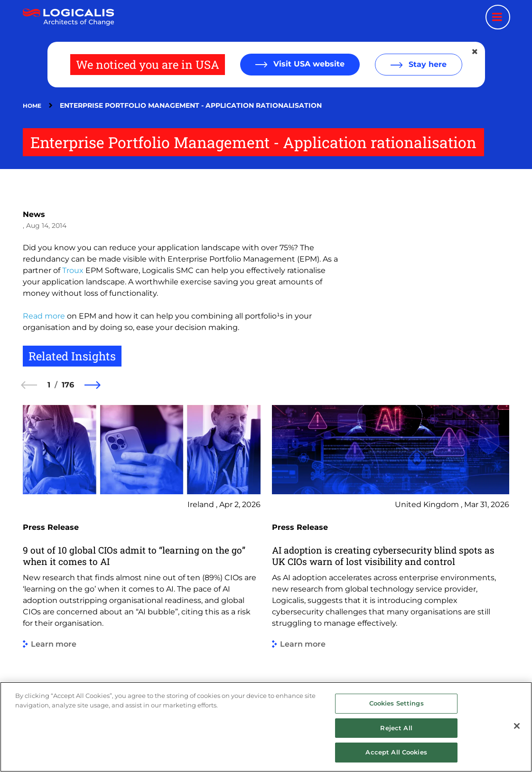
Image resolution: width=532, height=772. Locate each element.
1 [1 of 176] (49, 385)
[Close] (517, 726)
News (34, 214)
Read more (44, 316)
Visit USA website (308, 64)
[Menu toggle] (498, 17)
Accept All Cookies (396, 752)
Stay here (426, 64)
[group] (142, 559)
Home (32, 106)
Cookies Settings (397, 703)
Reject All (396, 728)
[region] (266, 727)
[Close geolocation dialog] (476, 52)
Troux (73, 270)
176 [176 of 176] (68, 385)
